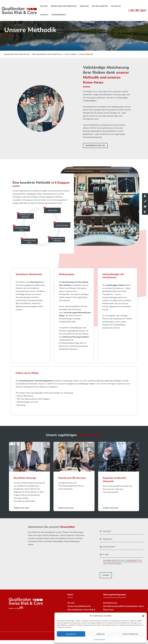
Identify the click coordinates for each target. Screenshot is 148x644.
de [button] (142, 10)
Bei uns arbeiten (100, 5)
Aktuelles (116, 5)
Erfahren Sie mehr (21, 511)
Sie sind (44, 5)
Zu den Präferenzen (130, 634)
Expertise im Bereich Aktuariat (114, 483)
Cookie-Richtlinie (99, 639)
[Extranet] (132, 10)
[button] (143, 616)
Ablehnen (101, 634)
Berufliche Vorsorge (25, 482)
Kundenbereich (59, 14)
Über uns (84, 5)
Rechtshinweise (110, 607)
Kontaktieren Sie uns (95, 145)
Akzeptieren (71, 634)
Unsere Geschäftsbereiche (64, 5)
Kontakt (44, 14)
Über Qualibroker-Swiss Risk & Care (47, 54)
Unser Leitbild (71, 54)
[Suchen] (137, 10)
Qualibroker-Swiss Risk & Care (17, 54)
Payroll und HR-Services (72, 482)
